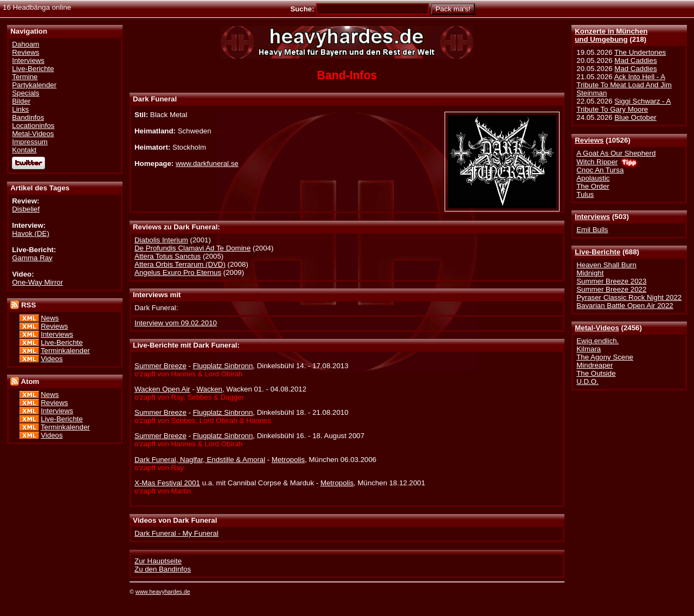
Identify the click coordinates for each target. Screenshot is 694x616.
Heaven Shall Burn (606, 265)
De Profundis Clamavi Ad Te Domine (192, 248)
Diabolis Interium (161, 240)
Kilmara (589, 349)
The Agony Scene (605, 357)
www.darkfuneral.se (207, 163)
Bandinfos (28, 117)
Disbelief (26, 209)
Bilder (21, 101)
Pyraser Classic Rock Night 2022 (629, 297)
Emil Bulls (592, 230)
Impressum (30, 142)
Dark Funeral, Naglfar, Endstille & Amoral (200, 460)
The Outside (596, 373)
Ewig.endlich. (597, 341)
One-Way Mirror (37, 282)
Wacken (210, 389)
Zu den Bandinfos (163, 569)
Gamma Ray (32, 258)
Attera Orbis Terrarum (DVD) (180, 264)
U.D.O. (587, 381)
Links (20, 109)
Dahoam (25, 44)
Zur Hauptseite (158, 561)
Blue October (635, 117)
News (50, 318)
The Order (593, 186)
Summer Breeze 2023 (611, 281)
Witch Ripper (597, 162)
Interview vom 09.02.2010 (176, 323)
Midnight (590, 273)
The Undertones (640, 52)
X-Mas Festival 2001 (167, 483)
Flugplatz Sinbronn (223, 366)
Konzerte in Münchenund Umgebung (611, 35)
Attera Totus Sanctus (168, 256)
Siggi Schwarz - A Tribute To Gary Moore (624, 105)
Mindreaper (595, 365)
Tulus (585, 194)
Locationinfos (33, 126)
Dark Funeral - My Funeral (176, 533)
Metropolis (288, 460)
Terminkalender (65, 351)
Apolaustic (593, 178)
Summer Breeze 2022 (611, 289)
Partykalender (34, 85)
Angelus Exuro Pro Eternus (178, 272)
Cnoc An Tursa (600, 170)
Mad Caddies (635, 60)
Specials (25, 93)
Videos (52, 359)
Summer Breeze (160, 366)
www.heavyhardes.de (163, 592)
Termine (25, 77)
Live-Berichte (597, 252)
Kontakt (24, 150)
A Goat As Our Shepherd (616, 153)
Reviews (589, 140)
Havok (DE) (31, 233)
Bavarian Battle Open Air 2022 (625, 306)
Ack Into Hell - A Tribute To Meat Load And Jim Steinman (624, 85)
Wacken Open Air (162, 389)
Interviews (592, 217)
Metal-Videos (597, 328)
